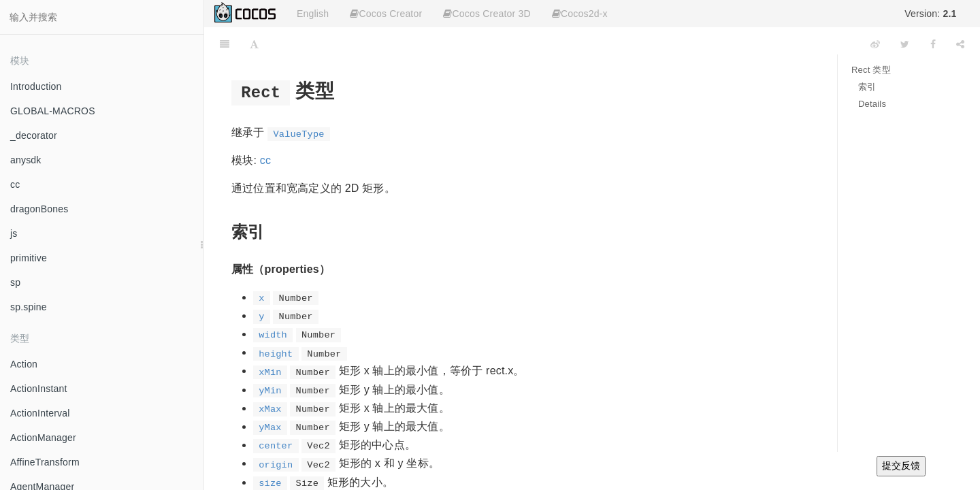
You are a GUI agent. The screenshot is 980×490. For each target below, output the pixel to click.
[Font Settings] (254, 44)
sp (15, 282)
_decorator (34, 135)
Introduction (36, 86)
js (14, 233)
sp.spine (29, 307)
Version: (930, 14)
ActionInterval (40, 413)
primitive (29, 258)
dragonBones (39, 209)
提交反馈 (901, 465)
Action (24, 364)
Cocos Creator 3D (487, 14)
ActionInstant (39, 389)
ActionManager (43, 438)
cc (15, 184)
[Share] (960, 44)
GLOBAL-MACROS (53, 111)
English (313, 14)
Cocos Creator (386, 14)
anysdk (26, 160)
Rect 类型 (871, 70)
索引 (867, 87)
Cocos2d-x (580, 14)
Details (872, 104)
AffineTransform (45, 462)
